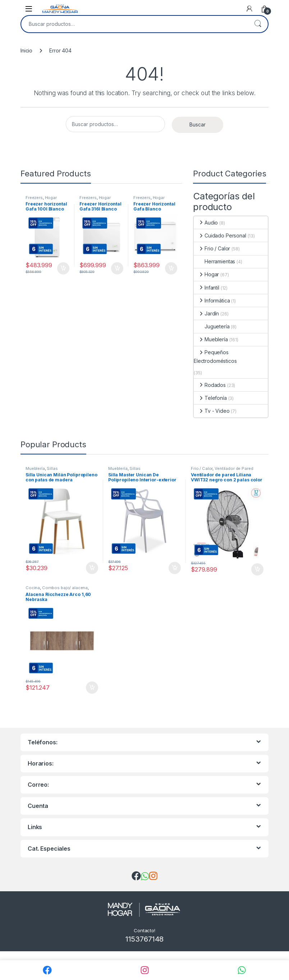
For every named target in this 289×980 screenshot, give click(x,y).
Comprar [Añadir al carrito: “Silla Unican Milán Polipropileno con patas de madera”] (92, 568)
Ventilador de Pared (234, 468)
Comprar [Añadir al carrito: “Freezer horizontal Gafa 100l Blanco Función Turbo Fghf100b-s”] (63, 268)
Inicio (26, 50)
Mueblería (211, 339)
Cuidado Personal (220, 235)
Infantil (207, 288)
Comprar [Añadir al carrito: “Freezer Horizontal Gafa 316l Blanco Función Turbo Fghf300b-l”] (117, 268)
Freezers (34, 198)
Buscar (258, 24)
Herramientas (214, 261)
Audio (206, 223)
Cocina (33, 588)
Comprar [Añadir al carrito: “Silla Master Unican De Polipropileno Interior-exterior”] (175, 568)
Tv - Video (212, 411)
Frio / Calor (212, 248)
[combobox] (134, 24)
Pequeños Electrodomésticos (215, 357)
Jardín (206, 313)
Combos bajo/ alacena (65, 588)
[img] (136, 876)
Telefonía (210, 398)
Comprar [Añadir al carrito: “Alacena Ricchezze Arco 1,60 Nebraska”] (92, 688)
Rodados (210, 385)
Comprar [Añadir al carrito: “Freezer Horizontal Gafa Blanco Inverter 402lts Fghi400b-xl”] (171, 268)
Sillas (52, 468)
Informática (212, 301)
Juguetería (212, 326)
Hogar (51, 198)
